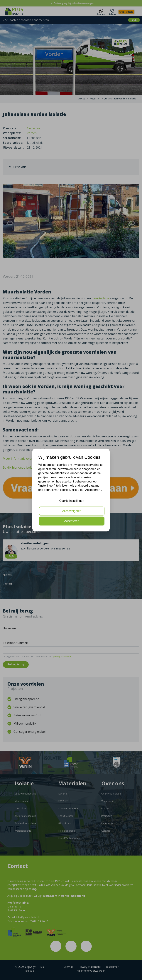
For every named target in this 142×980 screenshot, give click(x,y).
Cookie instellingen (72, 501)
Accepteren (72, 521)
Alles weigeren (72, 511)
